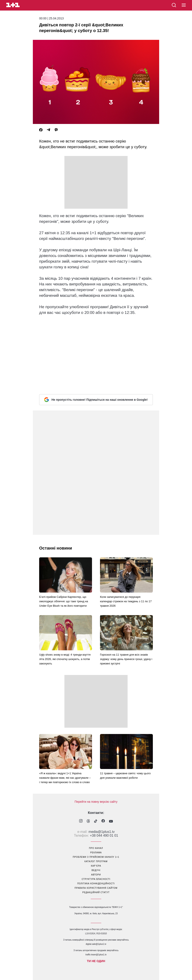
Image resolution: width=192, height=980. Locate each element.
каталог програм (96, 861)
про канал (96, 848)
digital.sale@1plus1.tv (96, 944)
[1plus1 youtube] (111, 821)
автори (96, 875)
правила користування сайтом (96, 888)
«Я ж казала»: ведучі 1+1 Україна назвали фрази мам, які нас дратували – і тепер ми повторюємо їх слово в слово (65, 778)
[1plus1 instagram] (81, 821)
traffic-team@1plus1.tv (96, 955)
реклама (96, 853)
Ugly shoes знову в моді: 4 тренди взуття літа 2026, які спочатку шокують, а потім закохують (65, 659)
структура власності (96, 879)
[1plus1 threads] (88, 821)
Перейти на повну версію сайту (96, 802)
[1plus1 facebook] (103, 821)
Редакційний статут (96, 892)
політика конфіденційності (96, 884)
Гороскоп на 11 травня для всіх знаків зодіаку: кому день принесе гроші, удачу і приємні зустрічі (126, 659)
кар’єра (96, 866)
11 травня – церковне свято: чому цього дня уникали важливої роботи (125, 776)
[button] (184, 5)
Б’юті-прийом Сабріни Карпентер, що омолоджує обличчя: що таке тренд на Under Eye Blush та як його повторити (64, 601)
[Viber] (56, 130)
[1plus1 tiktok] (96, 821)
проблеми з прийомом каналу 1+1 (96, 857)
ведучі (96, 870)
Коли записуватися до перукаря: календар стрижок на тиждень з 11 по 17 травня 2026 (126, 601)
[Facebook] (41, 130)
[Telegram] (48, 130)
